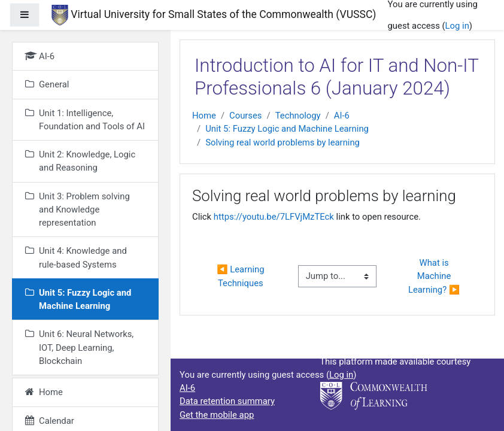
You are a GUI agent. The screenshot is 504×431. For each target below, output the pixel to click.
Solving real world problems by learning (283, 142)
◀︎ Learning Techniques (242, 276)
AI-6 (342, 116)
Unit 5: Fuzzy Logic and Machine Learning (287, 129)
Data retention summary (227, 401)
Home (204, 116)
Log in (457, 26)
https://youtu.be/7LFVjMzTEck (274, 217)
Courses (245, 116)
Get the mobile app (217, 415)
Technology (298, 116)
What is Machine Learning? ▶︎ (434, 276)
